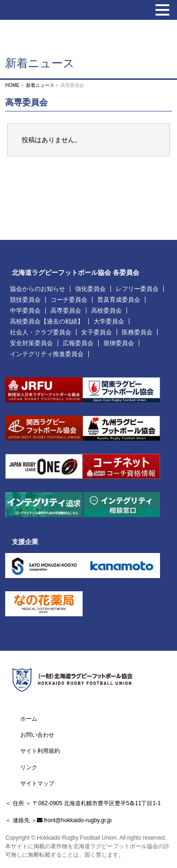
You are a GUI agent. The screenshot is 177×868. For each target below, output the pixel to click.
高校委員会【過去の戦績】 (47, 321)
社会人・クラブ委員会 (41, 332)
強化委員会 (90, 289)
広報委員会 (78, 343)
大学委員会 (109, 321)
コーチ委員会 (69, 300)
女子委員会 (97, 332)
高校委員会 (106, 311)
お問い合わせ (37, 735)
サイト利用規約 (40, 751)
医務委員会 (137, 332)
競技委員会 (25, 300)
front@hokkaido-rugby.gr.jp (78, 820)
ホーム (29, 719)
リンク (29, 767)
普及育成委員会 (119, 300)
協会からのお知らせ (38, 289)
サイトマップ (37, 783)
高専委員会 (66, 311)
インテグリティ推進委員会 (47, 354)
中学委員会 (25, 311)
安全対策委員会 (31, 343)
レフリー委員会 (137, 289)
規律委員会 (119, 343)
